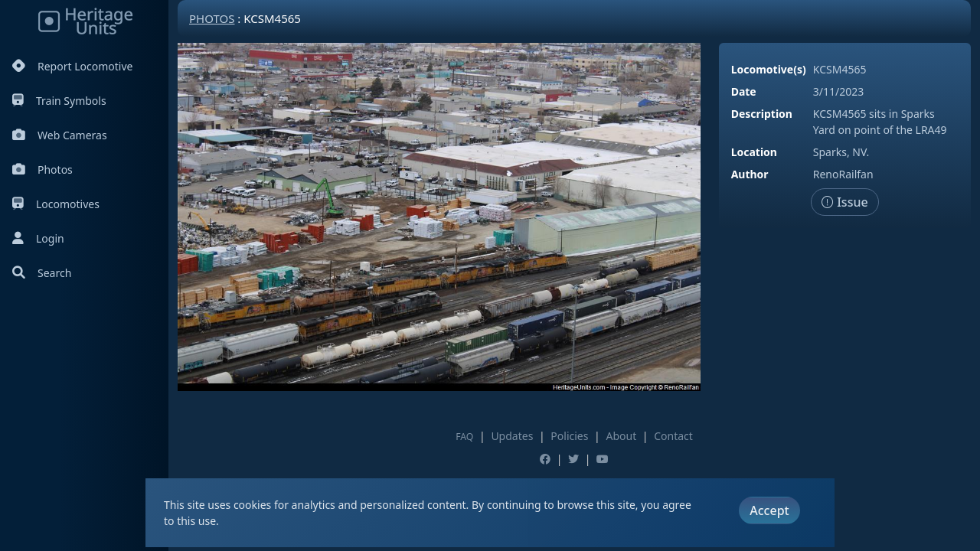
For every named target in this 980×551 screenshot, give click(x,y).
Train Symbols (59, 101)
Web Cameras (60, 135)
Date (744, 91)
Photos (42, 170)
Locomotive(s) (769, 69)
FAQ (464, 437)
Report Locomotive (72, 66)
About (621, 436)
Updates (512, 436)
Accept (769, 510)
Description (762, 114)
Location (754, 152)
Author (750, 174)
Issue (845, 202)
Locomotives (56, 204)
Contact (673, 436)
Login (38, 238)
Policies (569, 436)
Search (42, 273)
